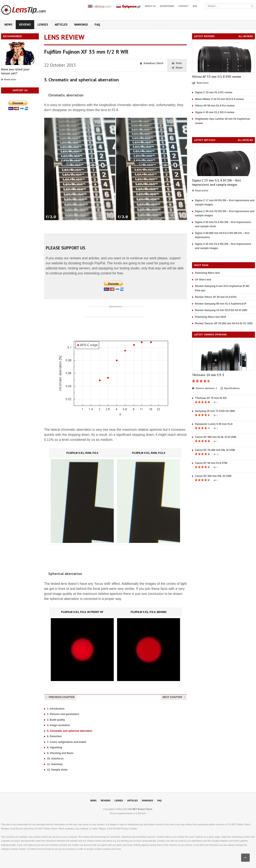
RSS (195, 6)
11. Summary (55, 764)
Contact (183, 6)
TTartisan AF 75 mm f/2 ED (211, 398)
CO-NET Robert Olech (140, 809)
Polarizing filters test (207, 273)
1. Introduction (56, 709)
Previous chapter (60, 697)
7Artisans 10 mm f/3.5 (208, 375)
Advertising (167, 6)
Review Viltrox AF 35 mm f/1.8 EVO (216, 297)
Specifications (230, 388)
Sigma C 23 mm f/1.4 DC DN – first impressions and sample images (216, 182)
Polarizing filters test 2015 (210, 317)
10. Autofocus (55, 759)
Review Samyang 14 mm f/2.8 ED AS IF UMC (221, 310)
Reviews (25, 25)
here (33, 849)
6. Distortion (54, 736)
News (8, 25)
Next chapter (174, 697)
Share (177, 68)
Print (177, 63)
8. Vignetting (55, 747)
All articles (245, 140)
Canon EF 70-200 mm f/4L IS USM (215, 450)
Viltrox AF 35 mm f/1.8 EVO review (217, 77)
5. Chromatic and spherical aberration (70, 731)
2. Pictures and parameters (63, 714)
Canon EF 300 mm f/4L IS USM (213, 476)
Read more (9, 80)
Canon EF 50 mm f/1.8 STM (211, 463)
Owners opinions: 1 (204, 388)
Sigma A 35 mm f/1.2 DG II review (215, 112)
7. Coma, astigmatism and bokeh (67, 742)
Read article (200, 191)
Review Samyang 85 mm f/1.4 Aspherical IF (221, 304)
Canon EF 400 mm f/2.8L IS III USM (216, 437)
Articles (61, 25)
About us (150, 6)
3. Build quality (56, 720)
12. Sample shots (57, 770)
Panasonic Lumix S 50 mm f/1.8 (214, 424)
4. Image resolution (58, 725)
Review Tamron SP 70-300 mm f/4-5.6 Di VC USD (224, 323)
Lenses (43, 25)
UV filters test (203, 280)
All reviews (246, 36)
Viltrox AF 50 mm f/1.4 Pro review (215, 106)
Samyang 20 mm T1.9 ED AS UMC (215, 411)
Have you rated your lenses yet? (15, 71)
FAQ (97, 25)
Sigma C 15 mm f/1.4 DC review (214, 92)
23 (216, 454)
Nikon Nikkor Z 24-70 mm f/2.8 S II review (219, 99)
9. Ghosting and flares (60, 753)
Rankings (81, 25)
